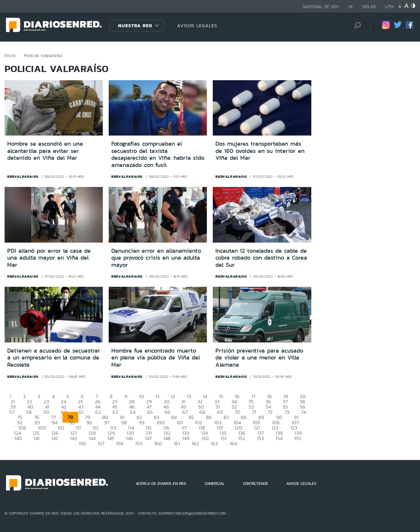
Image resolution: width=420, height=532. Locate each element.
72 (270, 412)
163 (214, 443)
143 (73, 438)
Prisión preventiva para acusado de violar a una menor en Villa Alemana (259, 358)
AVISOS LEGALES (197, 26)
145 (111, 438)
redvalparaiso (23, 176)
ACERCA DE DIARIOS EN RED (161, 484)
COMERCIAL (215, 484)
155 (298, 438)
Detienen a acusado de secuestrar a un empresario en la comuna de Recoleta (54, 358)
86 (209, 417)
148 (167, 438)
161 (177, 443)
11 (157, 396)
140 (18, 438)
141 (37, 438)
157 (101, 443)
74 (304, 412)
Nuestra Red (135, 26)
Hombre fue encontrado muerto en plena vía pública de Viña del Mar (156, 358)
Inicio (10, 55)
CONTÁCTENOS (256, 484)
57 (12, 412)
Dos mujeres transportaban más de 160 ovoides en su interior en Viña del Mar (260, 151)
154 (279, 438)
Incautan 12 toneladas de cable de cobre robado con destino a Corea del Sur (261, 258)
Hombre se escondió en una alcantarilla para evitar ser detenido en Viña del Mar (45, 151)
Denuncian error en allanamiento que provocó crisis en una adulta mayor (156, 258)
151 (224, 438)
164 (233, 443)
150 (205, 438)
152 (242, 438)
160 (158, 443)
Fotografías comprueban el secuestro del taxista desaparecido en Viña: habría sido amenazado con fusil (158, 154)
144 (92, 438)
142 (55, 438)
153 (260, 438)
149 (186, 438)
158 (120, 443)
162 (195, 443)
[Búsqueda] (356, 25)
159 (139, 443)
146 (130, 438)
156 (82, 443)
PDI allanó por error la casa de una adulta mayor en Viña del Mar (49, 258)
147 (148, 438)
